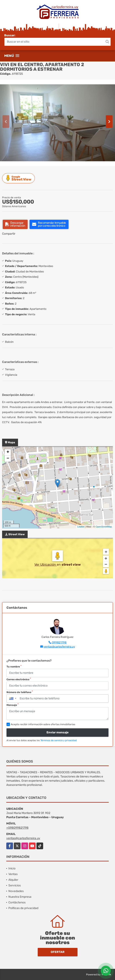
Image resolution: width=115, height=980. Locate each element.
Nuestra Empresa (20, 897)
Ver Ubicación (46, 565)
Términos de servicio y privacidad (59, 740)
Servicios (15, 885)
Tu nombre (14, 666)
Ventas (13, 874)
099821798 (59, 642)
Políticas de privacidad (23, 908)
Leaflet (81, 527)
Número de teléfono (20, 692)
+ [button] (8, 452)
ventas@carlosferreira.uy (59, 647)
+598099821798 (17, 828)
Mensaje (12, 705)
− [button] (8, 459)
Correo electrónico (19, 679)
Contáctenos (17, 902)
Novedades (16, 891)
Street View (19, 178)
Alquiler (13, 880)
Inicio (12, 868)
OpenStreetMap (104, 527)
